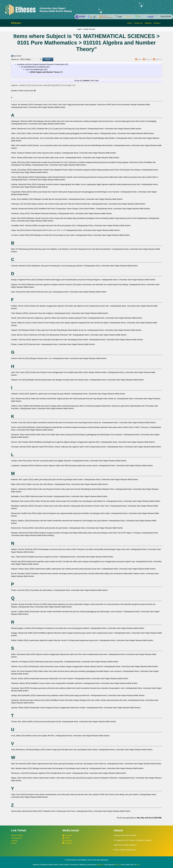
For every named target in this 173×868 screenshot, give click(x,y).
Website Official (17, 835)
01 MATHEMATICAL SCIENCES (34, 67)
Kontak (14, 843)
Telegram (67, 843)
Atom (139, 59)
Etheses (16, 23)
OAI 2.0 (118, 865)
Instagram (67, 841)
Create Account (89, 29)
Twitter (66, 838)
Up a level (17, 56)
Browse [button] (157, 23)
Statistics (148, 23)
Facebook (67, 835)
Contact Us (138, 23)
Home (129, 23)
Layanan (14, 841)
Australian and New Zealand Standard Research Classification (41, 64)
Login (79, 29)
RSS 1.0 (148, 59)
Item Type (95, 80)
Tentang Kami (16, 838)
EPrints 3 (100, 865)
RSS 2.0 (159, 59)
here (138, 865)
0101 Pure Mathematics (35, 69)
